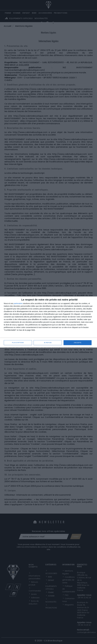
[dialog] (48, 322)
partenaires (18, 303)
